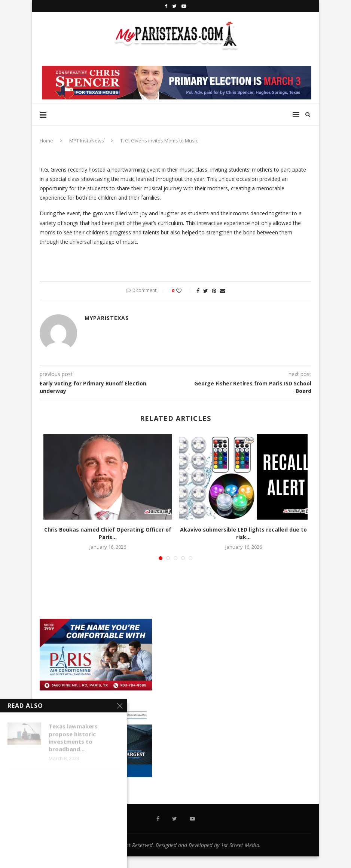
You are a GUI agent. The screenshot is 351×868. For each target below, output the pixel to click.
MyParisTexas (107, 318)
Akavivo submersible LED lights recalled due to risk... (243, 533)
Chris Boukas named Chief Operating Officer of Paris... (108, 533)
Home (46, 141)
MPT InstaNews (87, 141)
